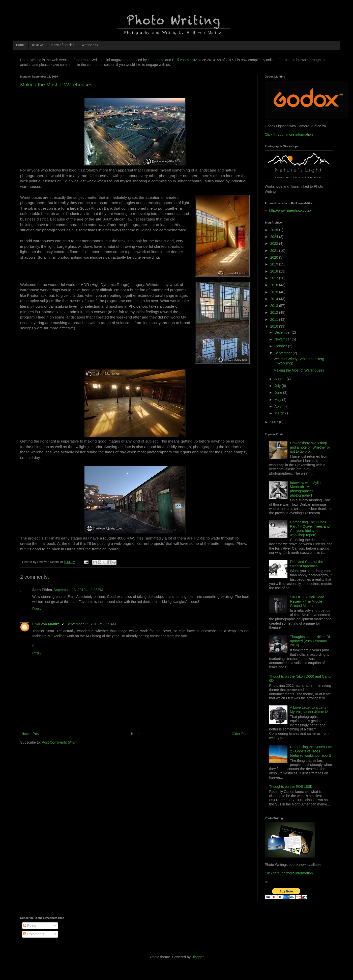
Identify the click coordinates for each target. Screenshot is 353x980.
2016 (275, 285)
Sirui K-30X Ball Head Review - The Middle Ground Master (307, 601)
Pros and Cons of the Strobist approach (307, 564)
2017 (275, 278)
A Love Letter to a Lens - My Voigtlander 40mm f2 (309, 710)
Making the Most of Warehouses (56, 85)
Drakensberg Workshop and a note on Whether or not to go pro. (310, 447)
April (278, 406)
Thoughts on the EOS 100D (291, 787)
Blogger (198, 957)
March (280, 413)
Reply (37, 609)
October (281, 346)
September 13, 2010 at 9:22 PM (78, 590)
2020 (275, 257)
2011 (275, 320)
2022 (275, 243)
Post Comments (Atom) (60, 742)
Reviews (38, 45)
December (283, 332)
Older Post (240, 734)
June (279, 393)
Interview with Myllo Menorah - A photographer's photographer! (305, 489)
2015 (275, 292)
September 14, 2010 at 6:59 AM (91, 624)
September (283, 353)
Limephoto (156, 60)
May (278, 400)
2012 (275, 312)
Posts (30, 925)
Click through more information (289, 134)
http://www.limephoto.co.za (290, 210)
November (283, 339)
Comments (34, 934)
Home (20, 45)
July (278, 386)
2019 (275, 264)
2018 (275, 271)
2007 (275, 422)
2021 (275, 251)
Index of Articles (63, 45)
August (280, 379)
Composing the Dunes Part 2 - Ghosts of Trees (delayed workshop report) (311, 751)
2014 (275, 299)
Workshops (90, 45)
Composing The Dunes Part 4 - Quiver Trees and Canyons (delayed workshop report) (310, 528)
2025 (275, 230)
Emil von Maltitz (185, 60)
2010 (275, 326)
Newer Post (31, 734)
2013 (275, 306)
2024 (275, 237)
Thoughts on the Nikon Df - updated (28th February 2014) (311, 641)
